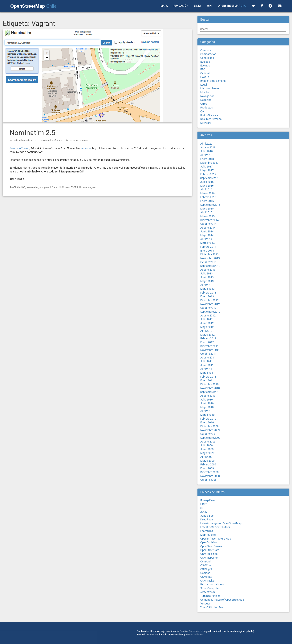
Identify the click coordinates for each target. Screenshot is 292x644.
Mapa (164, 6)
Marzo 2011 (207, 373)
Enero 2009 (207, 468)
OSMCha (206, 565)
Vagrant (92, 187)
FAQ (203, 69)
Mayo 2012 (207, 327)
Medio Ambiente (210, 88)
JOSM (204, 512)
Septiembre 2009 (210, 438)
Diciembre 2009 (209, 426)
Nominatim (32, 187)
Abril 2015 (206, 212)
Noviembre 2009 (210, 430)
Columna (206, 50)
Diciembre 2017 (209, 163)
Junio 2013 (207, 277)
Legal (204, 85)
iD (201, 508)
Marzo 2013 (207, 289)
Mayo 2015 (207, 209)
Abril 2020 (206, 144)
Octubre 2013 (208, 262)
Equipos (205, 62)
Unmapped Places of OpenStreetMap (222, 600)
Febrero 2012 (208, 338)
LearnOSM (207, 531)
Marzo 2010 (207, 415)
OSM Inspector (209, 558)
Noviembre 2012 (210, 304)
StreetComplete (209, 588)
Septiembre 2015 (210, 205)
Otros (204, 104)
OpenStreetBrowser (212, 546)
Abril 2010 (206, 411)
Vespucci (206, 604)
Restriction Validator (212, 584)
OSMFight (206, 569)
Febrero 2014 (208, 247)
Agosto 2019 (208, 147)
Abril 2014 (206, 239)
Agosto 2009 (208, 442)
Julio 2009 (207, 445)
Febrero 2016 (208, 197)
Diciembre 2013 (209, 254)
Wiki (209, 6)
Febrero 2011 (208, 377)
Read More (17, 179)
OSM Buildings (209, 554)
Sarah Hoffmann (19, 148)
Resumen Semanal (211, 119)
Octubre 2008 (208, 480)
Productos (207, 108)
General (47, 140)
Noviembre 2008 (210, 476)
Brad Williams (196, 635)
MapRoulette (208, 535)
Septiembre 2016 (210, 178)
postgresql (45, 187)
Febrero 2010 (208, 419)
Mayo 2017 (207, 170)
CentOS (21, 187)
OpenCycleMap (209, 542)
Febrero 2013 (208, 293)
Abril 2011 (206, 369)
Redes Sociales (209, 115)
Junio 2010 (207, 403)
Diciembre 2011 (209, 346)
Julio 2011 (207, 361)
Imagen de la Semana (213, 81)
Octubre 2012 (208, 308)
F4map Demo (208, 500)
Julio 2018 (207, 151)
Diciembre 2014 (209, 220)
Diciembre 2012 (209, 300)
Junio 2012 (207, 323)
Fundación (181, 6)
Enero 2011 (207, 380)
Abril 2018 (206, 155)
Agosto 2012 (208, 316)
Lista (197, 6)
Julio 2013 (207, 273)
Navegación (207, 96)
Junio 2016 (207, 182)
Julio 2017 (207, 167)
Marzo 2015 (207, 216)
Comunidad (207, 58)
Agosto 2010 (208, 396)
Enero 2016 (207, 201)
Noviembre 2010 (210, 388)
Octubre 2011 (208, 354)
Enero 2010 (207, 422)
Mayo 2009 (207, 453)
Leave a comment (78, 140)
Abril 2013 (206, 285)
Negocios (206, 100)
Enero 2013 (207, 296)
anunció (86, 148)
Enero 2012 (207, 342)
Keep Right (207, 519)
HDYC (204, 504)
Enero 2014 (207, 251)
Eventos (205, 66)
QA (202, 111)
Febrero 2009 (208, 464)
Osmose (205, 573)
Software (57, 140)
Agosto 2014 (208, 228)
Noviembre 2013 (210, 258)
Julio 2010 (207, 400)
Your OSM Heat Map (212, 607)
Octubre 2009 (208, 434)
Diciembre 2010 (209, 384)
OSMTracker (208, 581)
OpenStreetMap (232, 6)
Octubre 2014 (208, 224)
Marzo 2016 (207, 193)
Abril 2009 (206, 457)
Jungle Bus (207, 516)
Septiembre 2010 (210, 392)
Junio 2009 (207, 449)
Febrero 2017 (208, 174)
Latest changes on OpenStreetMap (221, 523)
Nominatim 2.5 (32, 133)
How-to (205, 77)
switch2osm (208, 592)
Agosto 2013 (208, 270)
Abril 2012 (206, 331)
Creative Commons (190, 631)
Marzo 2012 (207, 335)
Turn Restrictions (210, 596)
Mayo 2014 (207, 235)
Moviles (205, 92)
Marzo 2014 (207, 243)
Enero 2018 (207, 159)
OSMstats (206, 577)
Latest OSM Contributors (215, 527)
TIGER (75, 187)
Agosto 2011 (208, 358)
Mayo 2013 (207, 281)
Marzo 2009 (207, 461)
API (14, 187)
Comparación (208, 54)
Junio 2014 (207, 231)
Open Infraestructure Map (216, 539)
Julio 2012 (207, 319)
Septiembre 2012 (210, 312)
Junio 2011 (207, 365)
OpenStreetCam (210, 550)
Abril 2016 (206, 189)
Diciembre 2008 (209, 472)
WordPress (153, 635)
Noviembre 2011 (210, 350)
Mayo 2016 (207, 186)
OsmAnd (205, 561)
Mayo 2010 (207, 407)
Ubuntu (83, 187)
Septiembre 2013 (210, 266)
